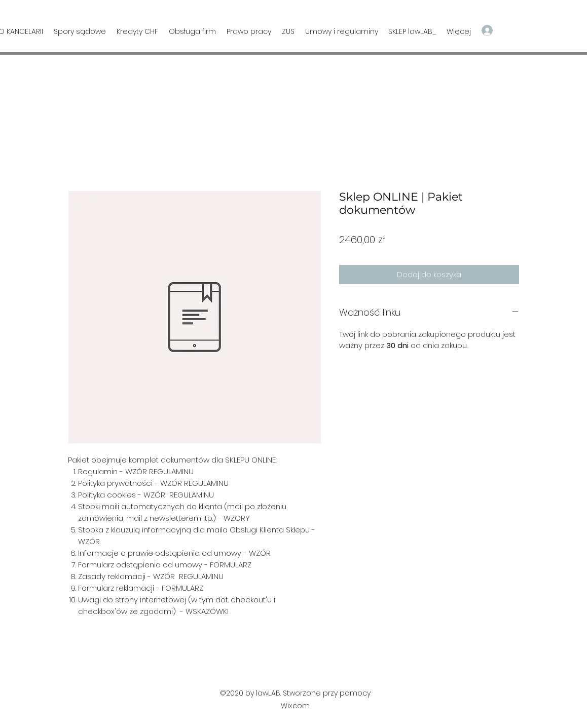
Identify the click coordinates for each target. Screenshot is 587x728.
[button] (540, 30)
